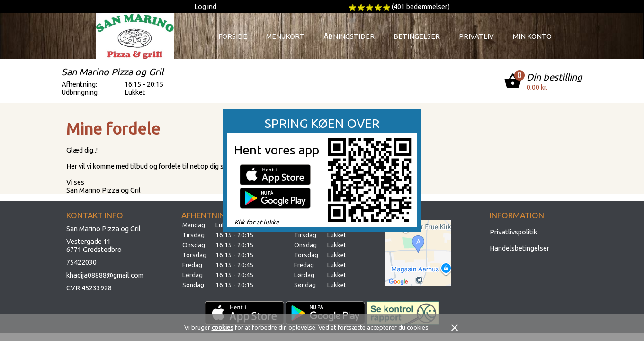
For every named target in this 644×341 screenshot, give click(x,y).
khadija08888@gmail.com (105, 275)
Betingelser (417, 36)
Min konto (532, 36)
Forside (233, 36)
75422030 (81, 262)
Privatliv (476, 36)
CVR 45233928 (89, 288)
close (455, 328)
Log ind (205, 6)
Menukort (285, 36)
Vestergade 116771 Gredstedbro (94, 245)
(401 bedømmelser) (421, 6)
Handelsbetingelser (519, 248)
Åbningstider (349, 36)
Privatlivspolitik (513, 232)
